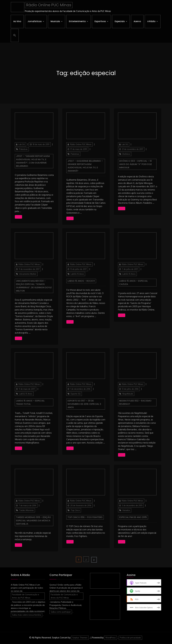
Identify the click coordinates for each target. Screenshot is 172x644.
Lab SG (22, 144)
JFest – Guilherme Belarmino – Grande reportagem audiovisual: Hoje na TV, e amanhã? (85, 166)
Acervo (137, 21)
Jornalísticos (35, 21)
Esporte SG (76, 394)
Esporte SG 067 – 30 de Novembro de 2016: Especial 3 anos (84, 404)
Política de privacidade (130, 638)
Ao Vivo (17, 21)
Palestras (23, 149)
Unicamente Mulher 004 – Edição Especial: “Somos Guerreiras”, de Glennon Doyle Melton (34, 286)
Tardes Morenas (26, 510)
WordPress (111, 638)
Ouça (18, 217)
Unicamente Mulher (28, 274)
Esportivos (100, 21)
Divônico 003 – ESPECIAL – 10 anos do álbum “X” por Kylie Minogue (136, 164)
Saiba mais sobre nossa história (27, 615)
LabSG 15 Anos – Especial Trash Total (30, 402)
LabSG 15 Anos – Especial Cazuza (133, 283)
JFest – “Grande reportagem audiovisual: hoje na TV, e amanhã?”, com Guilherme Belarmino (33, 161)
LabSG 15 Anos (77, 274)
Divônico (126, 154)
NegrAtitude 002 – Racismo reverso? (135, 402)
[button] (15, 35)
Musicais (55, 21)
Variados (126, 510)
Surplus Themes (80, 638)
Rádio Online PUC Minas (49, 5)
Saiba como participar (61, 612)
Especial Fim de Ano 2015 (133, 517)
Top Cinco (75, 510)
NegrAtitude (128, 394)
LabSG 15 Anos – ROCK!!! (81, 281)
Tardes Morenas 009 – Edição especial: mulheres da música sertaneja (33, 521)
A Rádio (151, 21)
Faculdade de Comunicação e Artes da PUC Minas (26, 596)
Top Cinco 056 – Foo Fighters (85, 517)
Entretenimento (77, 21)
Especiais (120, 21)
